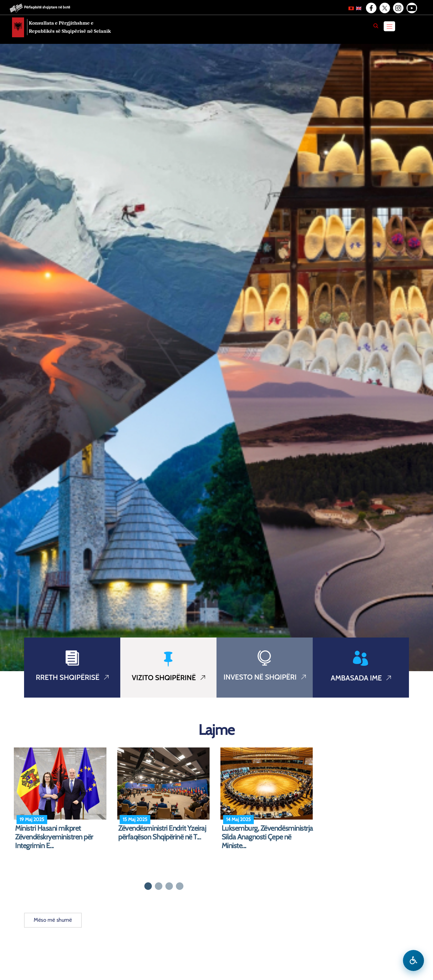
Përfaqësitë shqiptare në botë (47, 7)
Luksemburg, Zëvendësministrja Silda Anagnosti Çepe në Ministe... (267, 837)
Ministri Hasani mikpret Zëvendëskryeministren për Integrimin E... (54, 837)
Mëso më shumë (53, 920)
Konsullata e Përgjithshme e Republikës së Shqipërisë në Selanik (70, 27)
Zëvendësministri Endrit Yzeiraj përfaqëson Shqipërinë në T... (162, 833)
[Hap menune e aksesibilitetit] (413, 960)
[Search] (376, 26)
